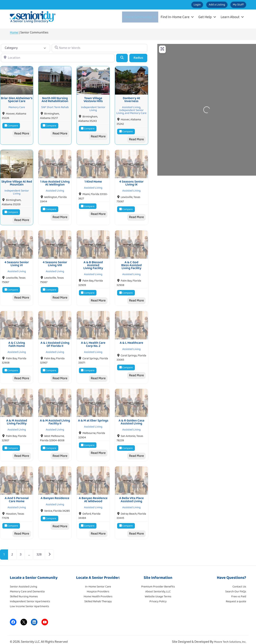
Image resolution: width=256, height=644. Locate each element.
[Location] (58, 58)
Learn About (232, 17)
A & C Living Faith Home (17, 341)
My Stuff (236, 5)
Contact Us (239, 581)
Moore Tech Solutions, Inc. (230, 637)
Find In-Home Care (177, 17)
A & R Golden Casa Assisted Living (131, 418)
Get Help (207, 17)
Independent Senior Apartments (30, 596)
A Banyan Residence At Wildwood (93, 495)
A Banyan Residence (55, 493)
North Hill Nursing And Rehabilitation (55, 99)
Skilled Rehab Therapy (98, 596)
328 (39, 549)
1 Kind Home (93, 180)
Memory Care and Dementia (27, 586)
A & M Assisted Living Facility (17, 418)
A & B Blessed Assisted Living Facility (93, 263)
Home (14, 33)
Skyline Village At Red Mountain (17, 181)
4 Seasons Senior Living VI (17, 261)
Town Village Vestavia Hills (93, 99)
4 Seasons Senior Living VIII (55, 261)
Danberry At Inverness (131, 99)
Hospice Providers (98, 586)
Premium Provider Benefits (158, 581)
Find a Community (140, 17)
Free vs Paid (239, 591)
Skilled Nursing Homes (24, 591)
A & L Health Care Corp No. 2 (93, 341)
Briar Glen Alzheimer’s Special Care (17, 99)
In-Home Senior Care (98, 581)
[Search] (122, 58)
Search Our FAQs (236, 586)
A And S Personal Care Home (17, 495)
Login (183, 5)
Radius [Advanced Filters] (138, 58)
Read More (22, 133)
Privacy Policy (158, 596)
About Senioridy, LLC (158, 586)
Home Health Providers (98, 591)
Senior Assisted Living (23, 581)
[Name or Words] (99, 48)
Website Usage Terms (158, 591)
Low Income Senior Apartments (29, 601)
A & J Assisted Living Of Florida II (55, 341)
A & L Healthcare (131, 339)
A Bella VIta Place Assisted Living (131, 495)
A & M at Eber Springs (93, 416)
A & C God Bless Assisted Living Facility (131, 263)
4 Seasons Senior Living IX (132, 181)
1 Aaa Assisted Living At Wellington (55, 181)
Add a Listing (209, 5)
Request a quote (236, 596)
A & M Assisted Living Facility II (55, 418)
